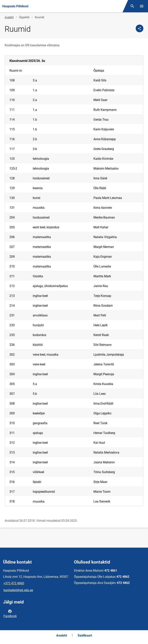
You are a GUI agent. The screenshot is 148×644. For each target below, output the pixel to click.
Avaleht (9, 17)
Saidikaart (85, 635)
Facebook (10, 613)
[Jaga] (140, 28)
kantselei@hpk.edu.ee (18, 590)
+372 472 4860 (14, 583)
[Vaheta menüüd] (142, 6)
